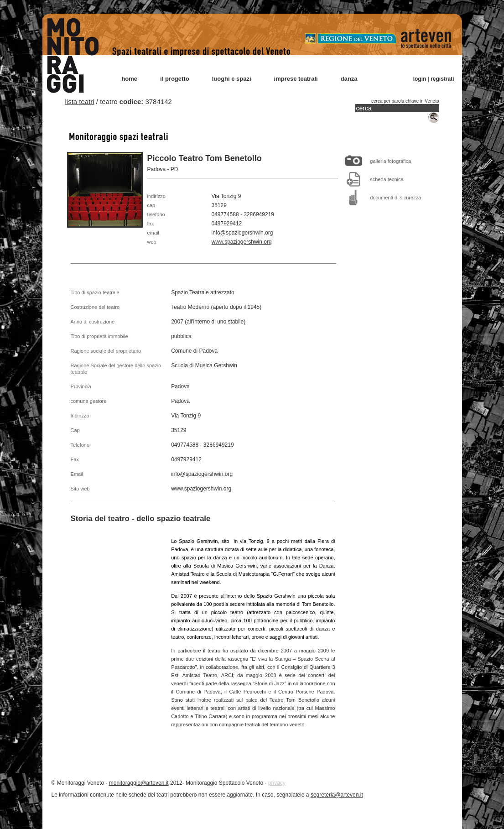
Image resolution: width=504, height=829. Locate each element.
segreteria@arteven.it (337, 795)
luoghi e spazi (232, 79)
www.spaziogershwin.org (242, 242)
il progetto (175, 79)
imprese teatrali (296, 79)
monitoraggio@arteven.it (139, 783)
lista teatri (80, 102)
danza (349, 79)
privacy (277, 783)
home (129, 79)
